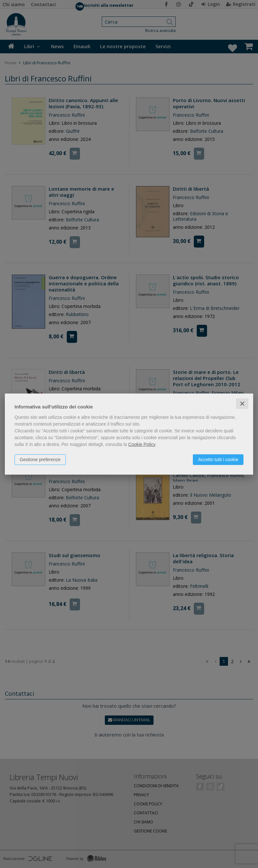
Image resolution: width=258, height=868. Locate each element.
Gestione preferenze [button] (40, 459)
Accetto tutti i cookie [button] (218, 459)
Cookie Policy (142, 444)
